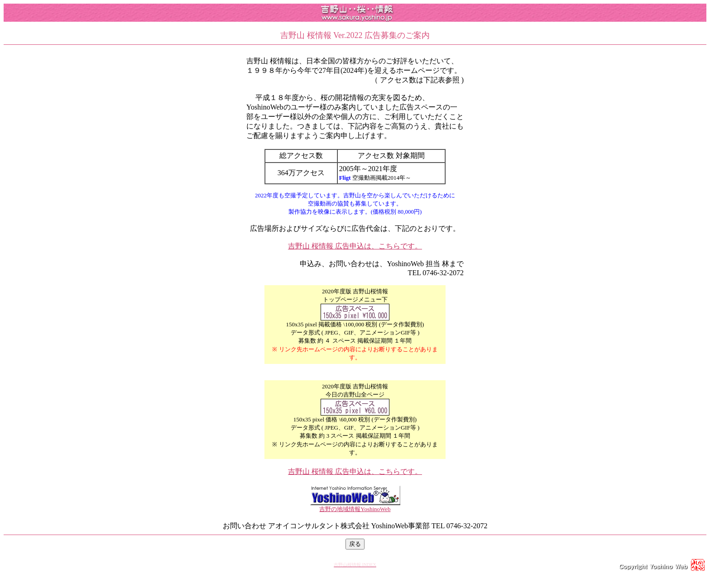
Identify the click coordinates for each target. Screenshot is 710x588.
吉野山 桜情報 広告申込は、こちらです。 (355, 246)
